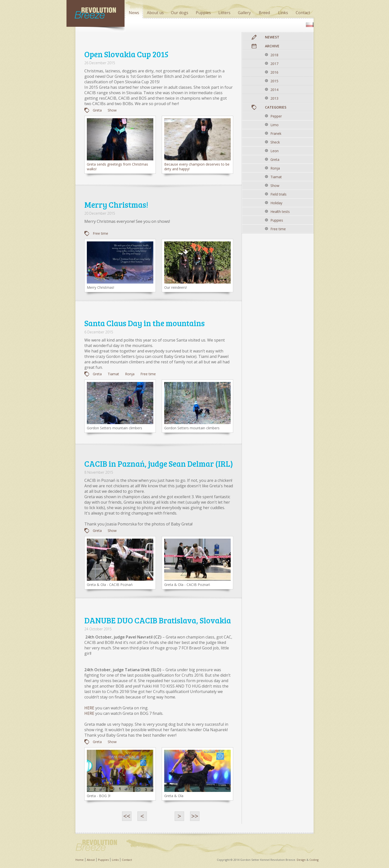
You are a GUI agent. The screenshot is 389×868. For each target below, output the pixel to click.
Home (80, 860)
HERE (89, 708)
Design (301, 860)
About (91, 860)
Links (115, 860)
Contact (127, 860)
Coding (314, 860)
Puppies (103, 860)
